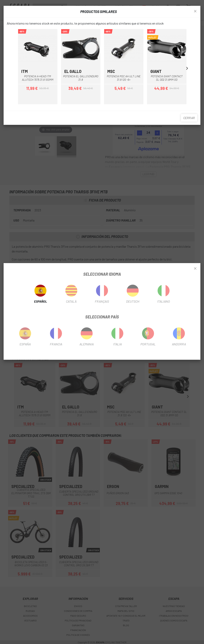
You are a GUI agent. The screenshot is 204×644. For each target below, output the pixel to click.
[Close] (195, 269)
